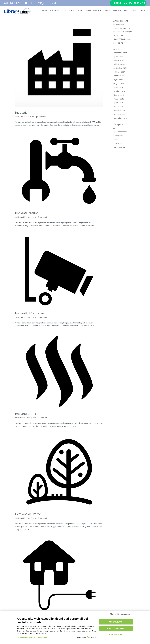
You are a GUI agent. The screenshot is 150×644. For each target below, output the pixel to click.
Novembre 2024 (120, 53)
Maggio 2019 (119, 99)
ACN (64, 11)
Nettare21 (21, 117)
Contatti (143, 11)
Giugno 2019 (119, 95)
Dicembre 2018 (120, 114)
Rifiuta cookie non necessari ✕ (121, 614)
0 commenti (42, 117)
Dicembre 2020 (120, 76)
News (133, 11)
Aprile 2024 (118, 56)
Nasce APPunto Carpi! (122, 39)
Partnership (118, 143)
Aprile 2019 (118, 103)
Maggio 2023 (119, 60)
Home (44, 11)
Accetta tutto (116, 622)
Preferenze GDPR (116, 634)
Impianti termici (26, 414)
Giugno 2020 (119, 83)
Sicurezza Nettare (113, 11)
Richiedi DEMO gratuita (128, 3)
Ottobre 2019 (119, 91)
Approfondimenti (120, 132)
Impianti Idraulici (27, 213)
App (115, 128)
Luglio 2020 (118, 80)
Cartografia (118, 136)
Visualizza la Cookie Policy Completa (32, 637)
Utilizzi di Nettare (93, 11)
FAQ (126, 11)
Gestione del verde (28, 514)
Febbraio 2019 (119, 110)
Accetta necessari (116, 628)
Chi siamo (55, 11)
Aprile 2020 (118, 87)
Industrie (21, 112)
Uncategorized (119, 147)
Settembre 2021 (120, 68)
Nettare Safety (119, 35)
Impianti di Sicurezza (29, 313)
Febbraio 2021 (119, 72)
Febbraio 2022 (119, 64)
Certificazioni (76, 11)
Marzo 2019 (118, 106)
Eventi (116, 139)
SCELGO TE (118, 43)
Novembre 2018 (120, 118)
